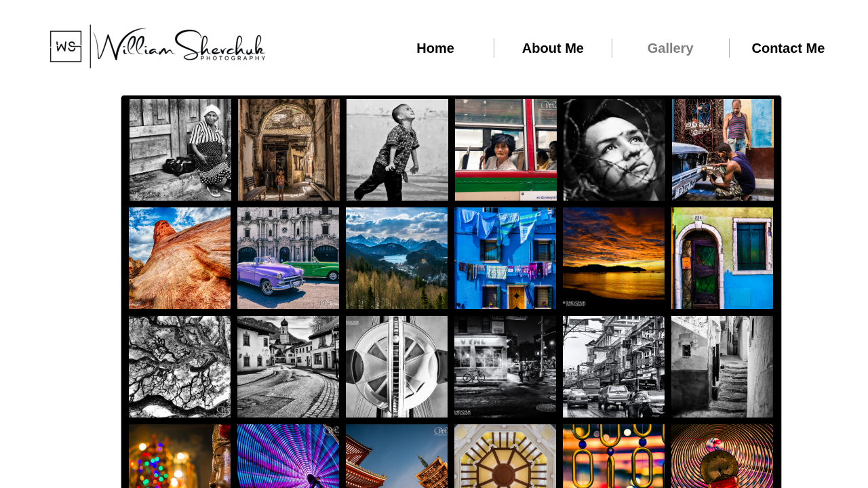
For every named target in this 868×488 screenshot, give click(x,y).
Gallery (671, 48)
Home (435, 48)
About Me (553, 48)
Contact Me (788, 48)
